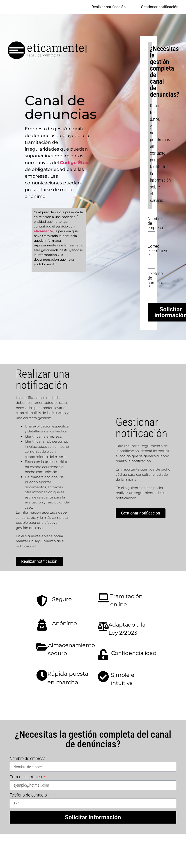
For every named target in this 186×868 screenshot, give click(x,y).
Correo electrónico (157, 249)
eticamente (43, 231)
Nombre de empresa (155, 224)
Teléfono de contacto (155, 278)
